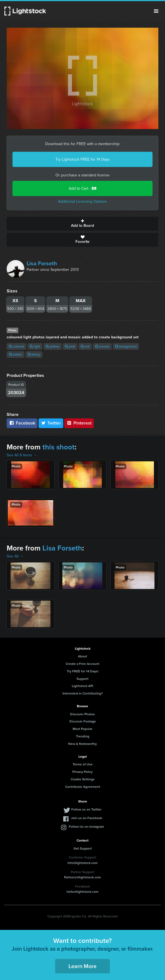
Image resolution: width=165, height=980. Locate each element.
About (82, 656)
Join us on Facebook (87, 818)
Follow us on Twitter (86, 809)
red (85, 346)
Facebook (22, 423)
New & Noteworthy (82, 744)
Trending (83, 736)
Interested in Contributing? (83, 693)
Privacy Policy (82, 772)
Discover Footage (83, 721)
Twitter (51, 423)
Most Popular (82, 729)
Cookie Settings (83, 779)
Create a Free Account (82, 664)
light (35, 346)
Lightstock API (82, 686)
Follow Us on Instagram (86, 827)
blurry (34, 354)
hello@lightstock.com (82, 892)
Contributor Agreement (83, 787)
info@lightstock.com (82, 863)
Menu (156, 11)
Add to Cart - (83, 188)
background (126, 346)
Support (82, 679)
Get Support (83, 848)
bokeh (16, 354)
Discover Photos (82, 714)
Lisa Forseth (42, 263)
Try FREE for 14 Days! (83, 671)
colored (16, 346)
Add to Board (82, 224)
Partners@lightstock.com (82, 877)
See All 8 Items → (22, 455)
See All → (15, 556)
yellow (53, 346)
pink (70, 346)
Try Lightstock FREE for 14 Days (83, 159)
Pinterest (79, 423)
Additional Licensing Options (82, 201)
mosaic (102, 346)
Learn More (82, 966)
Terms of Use (83, 764)
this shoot (59, 447)
